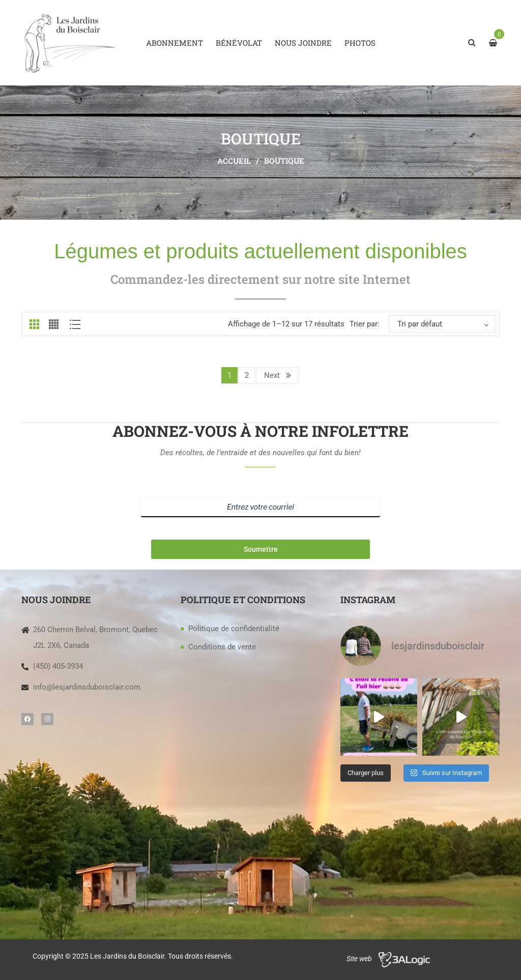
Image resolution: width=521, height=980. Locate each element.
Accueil (234, 161)
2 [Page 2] (247, 375)
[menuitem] (175, 43)
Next (272, 375)
